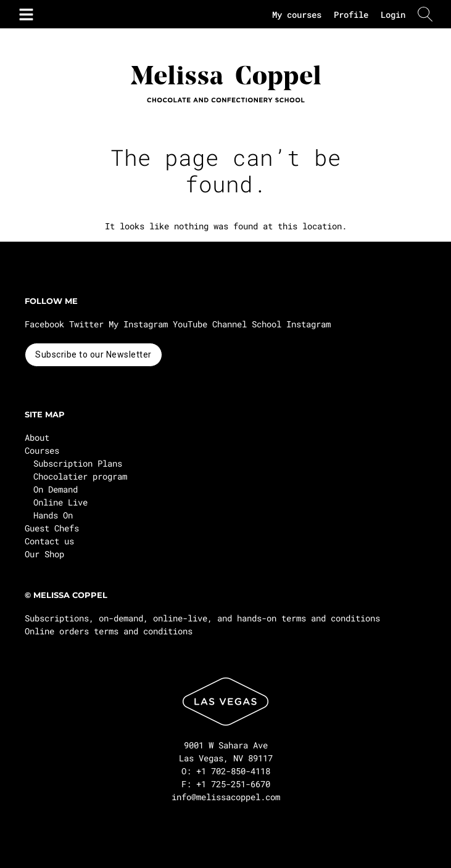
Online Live (60, 502)
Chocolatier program (80, 476)
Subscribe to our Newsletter (93, 354)
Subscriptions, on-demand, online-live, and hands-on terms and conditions (202, 618)
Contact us (49, 541)
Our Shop (44, 554)
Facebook (44, 324)
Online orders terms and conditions (109, 631)
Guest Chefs (52, 528)
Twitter (86, 324)
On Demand (56, 489)
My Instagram (138, 324)
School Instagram (291, 324)
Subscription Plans (78, 463)
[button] (25, 14)
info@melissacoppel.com (226, 797)
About (37, 437)
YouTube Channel (210, 324)
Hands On (53, 515)
